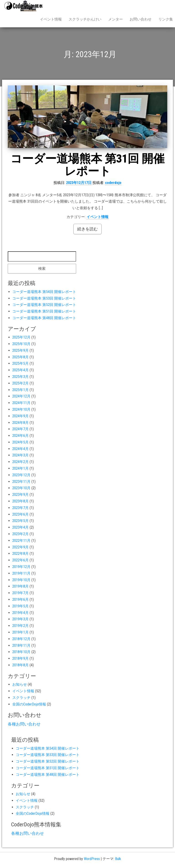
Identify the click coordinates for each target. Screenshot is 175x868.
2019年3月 (21, 619)
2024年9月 (21, 416)
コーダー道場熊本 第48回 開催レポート (44, 318)
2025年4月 (21, 370)
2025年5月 (21, 363)
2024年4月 (21, 449)
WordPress (92, 859)
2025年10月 (21, 344)
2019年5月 (21, 606)
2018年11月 (21, 645)
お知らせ (20, 684)
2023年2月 (21, 534)
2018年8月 (21, 665)
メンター (116, 19)
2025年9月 (21, 350)
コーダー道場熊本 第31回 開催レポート (87, 165)
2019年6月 (21, 599)
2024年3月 (21, 455)
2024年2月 (21, 462)
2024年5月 (21, 442)
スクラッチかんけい (85, 19)
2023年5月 (21, 521)
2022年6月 (21, 560)
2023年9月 (21, 495)
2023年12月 (21, 475)
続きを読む (87, 229)
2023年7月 (21, 508)
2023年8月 (21, 501)
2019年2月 (21, 626)
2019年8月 (21, 586)
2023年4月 (21, 527)
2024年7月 (21, 429)
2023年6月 (21, 514)
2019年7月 (21, 593)
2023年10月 (21, 488)
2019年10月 (21, 580)
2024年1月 (21, 468)
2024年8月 (21, 423)
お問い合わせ (141, 19)
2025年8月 (21, 357)
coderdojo (113, 183)
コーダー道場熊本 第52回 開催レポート (44, 305)
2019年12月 (21, 567)
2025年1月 (21, 390)
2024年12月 (21, 396)
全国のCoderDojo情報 (29, 704)
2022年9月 (21, 547)
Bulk (118, 859)
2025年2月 (21, 383)
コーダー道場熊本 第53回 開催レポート (44, 298)
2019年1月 (21, 632)
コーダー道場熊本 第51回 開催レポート (44, 311)
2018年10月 (21, 652)
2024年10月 (21, 409)
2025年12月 (21, 337)
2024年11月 (21, 403)
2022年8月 (21, 554)
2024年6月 (21, 436)
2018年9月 (21, 658)
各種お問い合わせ (24, 724)
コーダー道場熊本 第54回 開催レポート (44, 292)
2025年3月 (21, 377)
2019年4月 (21, 613)
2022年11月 (21, 541)
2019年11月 (21, 573)
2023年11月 (21, 482)
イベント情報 (51, 19)
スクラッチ (21, 698)
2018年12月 (21, 639)
